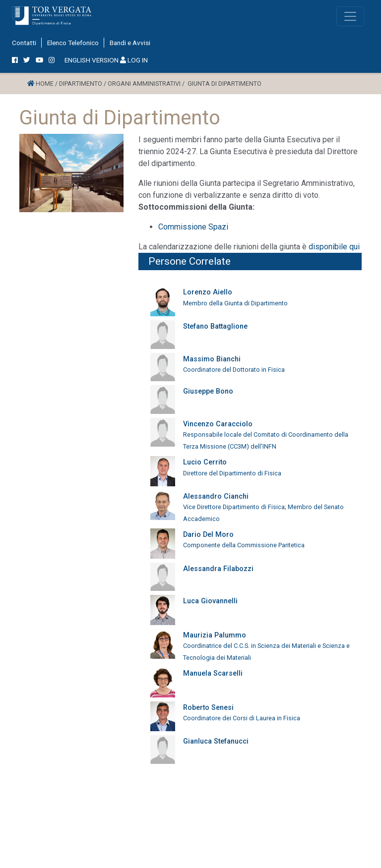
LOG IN (134, 60)
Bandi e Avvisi (130, 43)
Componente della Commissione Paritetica (244, 545)
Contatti (24, 43)
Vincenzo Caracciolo (218, 424)
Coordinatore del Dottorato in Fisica (234, 370)
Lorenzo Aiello (208, 292)
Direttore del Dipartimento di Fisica (232, 473)
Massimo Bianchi (212, 359)
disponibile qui (335, 247)
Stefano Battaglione (215, 326)
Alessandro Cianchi (216, 496)
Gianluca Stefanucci (216, 741)
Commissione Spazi (193, 227)
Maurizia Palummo (215, 635)
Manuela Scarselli (213, 673)
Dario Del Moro (208, 535)
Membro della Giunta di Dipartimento (235, 303)
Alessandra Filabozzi (218, 569)
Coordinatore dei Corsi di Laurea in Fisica (242, 718)
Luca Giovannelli (210, 601)
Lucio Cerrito (205, 462)
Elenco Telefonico (73, 43)
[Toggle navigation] (350, 16)
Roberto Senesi (208, 708)
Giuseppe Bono (208, 391)
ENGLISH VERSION (92, 60)
